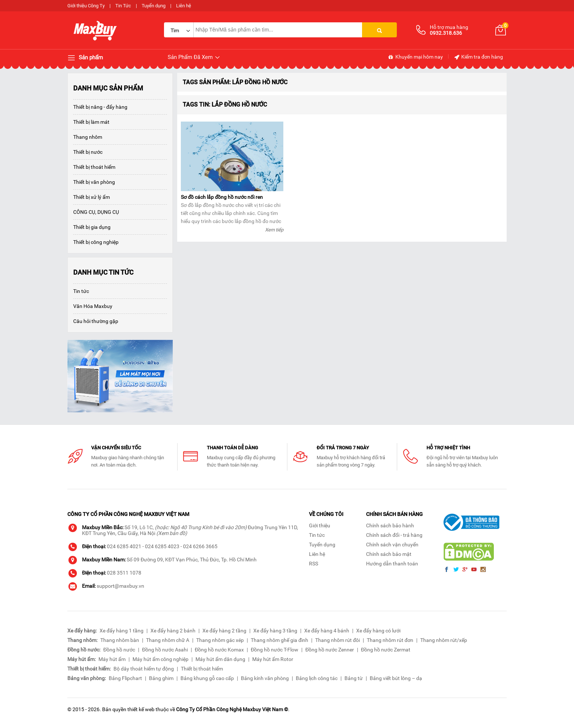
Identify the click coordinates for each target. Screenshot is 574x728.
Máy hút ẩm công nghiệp (161, 659)
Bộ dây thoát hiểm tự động (144, 669)
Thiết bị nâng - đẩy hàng (100, 107)
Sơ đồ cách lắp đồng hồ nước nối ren (222, 197)
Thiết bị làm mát (91, 122)
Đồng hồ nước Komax (219, 650)
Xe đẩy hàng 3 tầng (275, 631)
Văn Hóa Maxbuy (93, 306)
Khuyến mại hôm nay (415, 57)
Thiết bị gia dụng (92, 227)
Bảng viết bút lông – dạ (396, 678)
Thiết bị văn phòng (94, 182)
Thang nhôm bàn (120, 640)
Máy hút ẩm (112, 659)
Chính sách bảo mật (389, 554)
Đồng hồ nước (119, 650)
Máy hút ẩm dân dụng (220, 659)
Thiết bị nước (88, 152)
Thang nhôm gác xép (220, 640)
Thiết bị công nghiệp (96, 242)
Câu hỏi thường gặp (96, 321)
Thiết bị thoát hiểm (94, 167)
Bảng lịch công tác (317, 678)
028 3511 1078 (124, 573)
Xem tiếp (274, 230)
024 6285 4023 (162, 546)
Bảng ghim (161, 678)
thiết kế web (141, 709)
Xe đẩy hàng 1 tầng (122, 631)
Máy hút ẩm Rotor (273, 659)
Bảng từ (354, 678)
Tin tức (81, 291)
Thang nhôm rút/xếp (444, 640)
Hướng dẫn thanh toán (392, 564)
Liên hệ (184, 6)
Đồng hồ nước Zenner (330, 650)
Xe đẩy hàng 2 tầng (224, 631)
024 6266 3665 (200, 546)
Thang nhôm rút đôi (338, 640)
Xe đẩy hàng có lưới (378, 631)
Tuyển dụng (154, 6)
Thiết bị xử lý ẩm (92, 197)
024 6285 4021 (124, 546)
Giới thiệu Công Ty (86, 6)
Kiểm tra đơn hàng (478, 57)
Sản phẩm (85, 58)
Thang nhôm (88, 137)
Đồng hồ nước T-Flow (275, 650)
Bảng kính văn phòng (265, 678)
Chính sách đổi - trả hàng (394, 535)
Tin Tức (123, 6)
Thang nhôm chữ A (168, 640)
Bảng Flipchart (125, 678)
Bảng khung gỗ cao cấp (207, 678)
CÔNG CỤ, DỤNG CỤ (96, 212)
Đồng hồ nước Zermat (386, 650)
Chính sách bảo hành (390, 525)
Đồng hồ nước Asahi (165, 650)
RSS (314, 564)
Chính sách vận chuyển (392, 545)
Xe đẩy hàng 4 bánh (327, 631)
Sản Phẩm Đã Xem (194, 57)
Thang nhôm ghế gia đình (279, 640)
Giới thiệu (320, 525)
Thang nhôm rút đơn (390, 640)
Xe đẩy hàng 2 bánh (173, 631)
